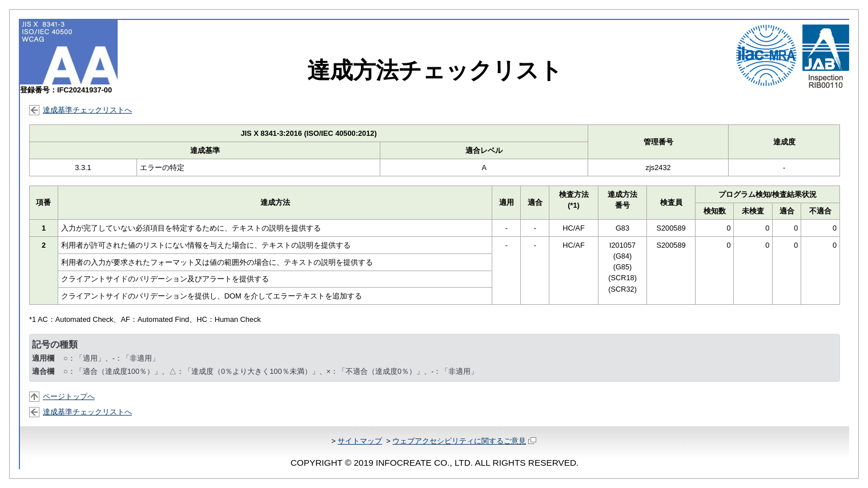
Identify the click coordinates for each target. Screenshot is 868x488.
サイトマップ (360, 441)
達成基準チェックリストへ (87, 110)
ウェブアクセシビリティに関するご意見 (464, 441)
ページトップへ (69, 396)
